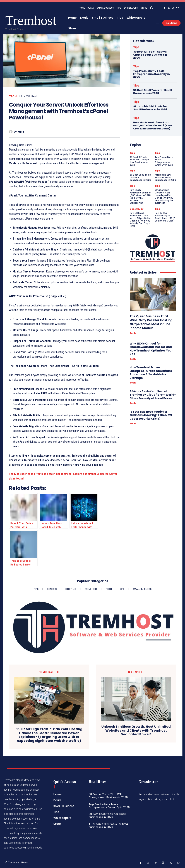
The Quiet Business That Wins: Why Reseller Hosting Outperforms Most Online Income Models (151, 322)
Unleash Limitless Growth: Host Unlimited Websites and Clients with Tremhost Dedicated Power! (136, 730)
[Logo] (12, 22)
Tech (13, 96)
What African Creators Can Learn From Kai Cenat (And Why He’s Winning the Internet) (164, 196)
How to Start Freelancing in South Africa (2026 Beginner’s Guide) (165, 217)
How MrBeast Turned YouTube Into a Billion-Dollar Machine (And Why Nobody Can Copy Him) (140, 219)
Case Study (137, 209)
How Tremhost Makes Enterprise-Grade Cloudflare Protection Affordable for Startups (151, 373)
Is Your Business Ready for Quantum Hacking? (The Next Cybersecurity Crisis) (151, 415)
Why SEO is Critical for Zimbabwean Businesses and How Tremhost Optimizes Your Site (151, 349)
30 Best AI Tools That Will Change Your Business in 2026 (150, 55)
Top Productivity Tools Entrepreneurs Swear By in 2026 (152, 74)
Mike (21, 132)
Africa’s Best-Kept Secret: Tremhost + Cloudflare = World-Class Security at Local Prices (153, 395)
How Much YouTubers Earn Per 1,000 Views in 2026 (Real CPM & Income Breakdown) (152, 126)
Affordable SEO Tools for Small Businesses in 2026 (150, 108)
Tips (136, 47)
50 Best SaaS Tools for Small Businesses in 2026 (152, 92)
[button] (152, 8)
